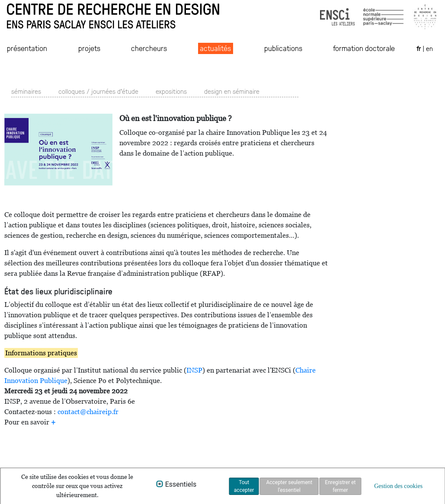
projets (89, 48)
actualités (215, 48)
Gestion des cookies (398, 486)
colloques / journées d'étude (98, 91)
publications (283, 48)
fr (419, 48)
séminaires (26, 91)
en (429, 48)
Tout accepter (244, 486)
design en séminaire (232, 91)
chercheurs (149, 48)
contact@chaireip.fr (88, 412)
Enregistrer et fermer (340, 486)
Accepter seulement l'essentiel (289, 486)
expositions (171, 91)
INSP (194, 370)
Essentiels (181, 485)
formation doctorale (364, 48)
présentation (27, 48)
